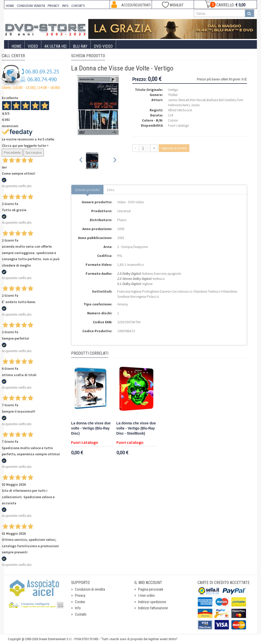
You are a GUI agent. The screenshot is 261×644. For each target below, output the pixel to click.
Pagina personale (151, 589)
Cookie (80, 602)
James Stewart (179, 100)
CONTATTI (78, 6)
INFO (65, 6)
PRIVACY (54, 6)
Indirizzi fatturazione (153, 608)
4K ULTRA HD (55, 46)
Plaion (122, 220)
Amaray (123, 304)
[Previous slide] (81, 161)
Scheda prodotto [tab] (87, 190)
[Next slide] (115, 161)
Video (33, 46)
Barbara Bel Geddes (221, 100)
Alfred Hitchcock (180, 110)
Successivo (34, 152)
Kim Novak (198, 100)
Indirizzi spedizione (152, 602)
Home (16, 46)
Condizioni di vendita (90, 589)
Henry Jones (191, 105)
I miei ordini (146, 595)
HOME (10, 6)
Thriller (173, 95)
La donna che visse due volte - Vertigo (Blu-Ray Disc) (91, 428)
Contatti (81, 614)
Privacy (80, 595)
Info (78, 608)
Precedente (12, 152)
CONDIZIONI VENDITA (31, 6)
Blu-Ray (80, 46)
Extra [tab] (111, 190)
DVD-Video (103, 46)
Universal (124, 211)
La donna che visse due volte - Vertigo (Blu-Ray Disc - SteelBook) (136, 428)
